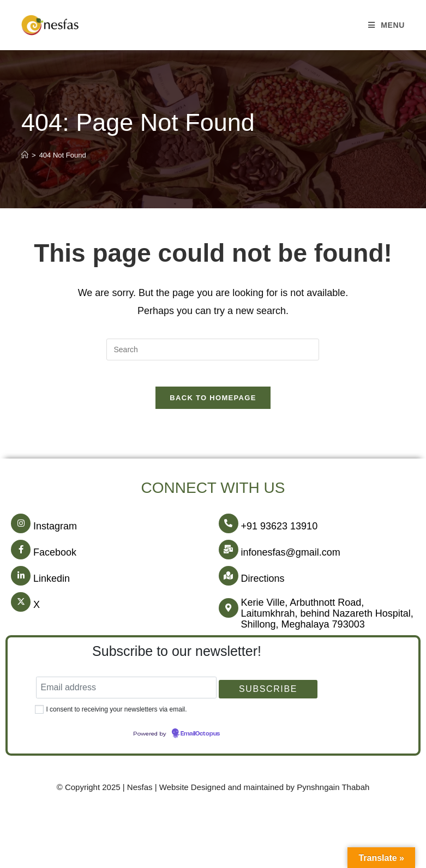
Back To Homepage (213, 405)
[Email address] (126, 695)
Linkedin (52, 586)
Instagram (55, 533)
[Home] (25, 155)
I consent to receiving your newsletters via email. (116, 716)
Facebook (55, 559)
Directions (263, 586)
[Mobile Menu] (386, 25)
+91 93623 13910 (280, 533)
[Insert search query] (213, 349)
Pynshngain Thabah (333, 794)
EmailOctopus (200, 741)
